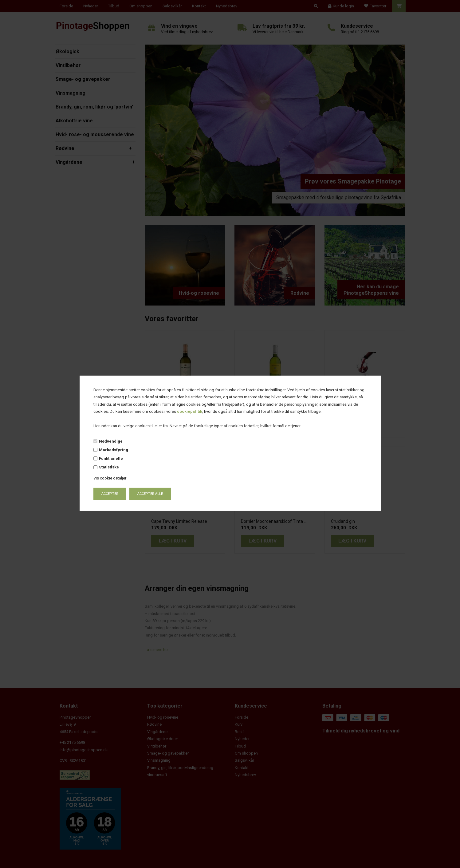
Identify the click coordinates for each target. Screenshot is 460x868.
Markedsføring (114, 450)
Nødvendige (111, 441)
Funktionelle (111, 458)
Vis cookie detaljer (110, 478)
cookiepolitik (190, 411)
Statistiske (109, 467)
